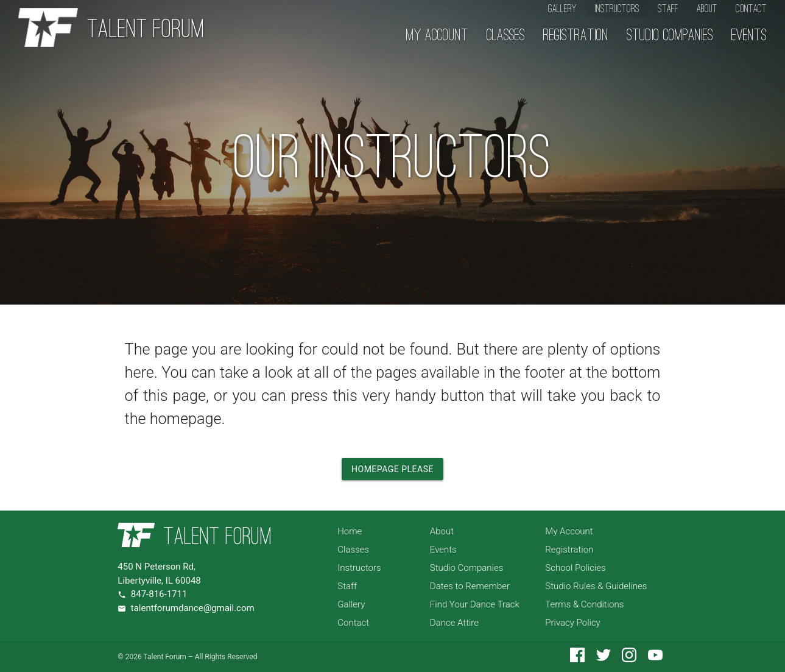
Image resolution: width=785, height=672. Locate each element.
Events (749, 36)
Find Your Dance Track (475, 604)
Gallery (562, 9)
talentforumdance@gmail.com (193, 608)
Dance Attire (454, 623)
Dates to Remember (470, 586)
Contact (751, 9)
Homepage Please (392, 469)
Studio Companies (670, 36)
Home (350, 531)
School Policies (575, 568)
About (707, 9)
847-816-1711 (159, 594)
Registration (576, 36)
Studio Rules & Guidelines (596, 586)
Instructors (617, 9)
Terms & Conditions (584, 604)
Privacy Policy (572, 623)
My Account (437, 36)
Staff (668, 9)
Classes (506, 36)
